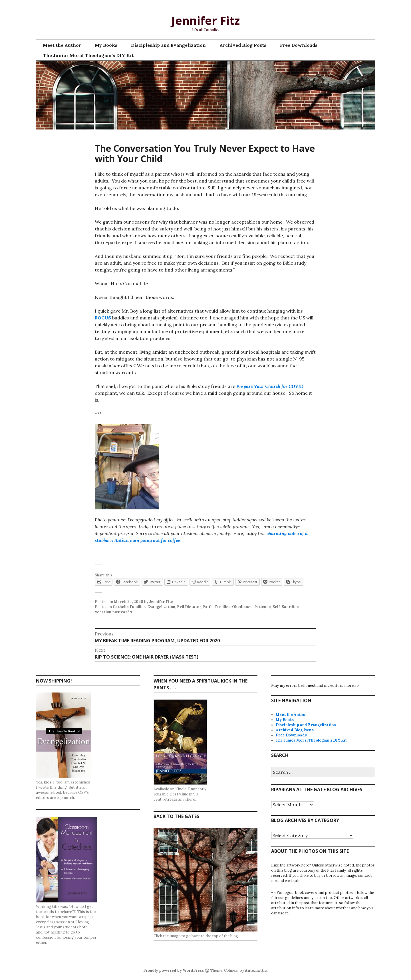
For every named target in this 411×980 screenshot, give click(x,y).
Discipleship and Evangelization (168, 45)
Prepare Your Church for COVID (270, 386)
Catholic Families (129, 607)
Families (222, 607)
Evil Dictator (189, 607)
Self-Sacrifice (286, 607)
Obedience (242, 607)
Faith (208, 607)
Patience (263, 607)
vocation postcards (113, 612)
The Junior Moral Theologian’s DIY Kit (88, 55)
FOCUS (103, 318)
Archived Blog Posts (243, 45)
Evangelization (161, 607)
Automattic (256, 970)
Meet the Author (62, 45)
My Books (106, 45)
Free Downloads (299, 45)
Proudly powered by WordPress (174, 970)
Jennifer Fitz (205, 20)
